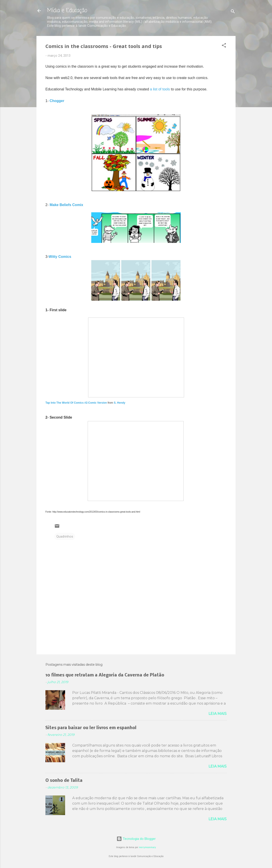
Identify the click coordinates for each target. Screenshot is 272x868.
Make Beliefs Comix (66, 205)
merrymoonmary (147, 847)
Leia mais (218, 714)
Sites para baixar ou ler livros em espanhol (91, 728)
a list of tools (160, 89)
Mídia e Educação (67, 11)
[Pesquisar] (233, 12)
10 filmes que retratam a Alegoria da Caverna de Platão (105, 675)
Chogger (57, 101)
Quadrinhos (65, 536)
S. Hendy (120, 403)
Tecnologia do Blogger (136, 839)
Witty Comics (60, 257)
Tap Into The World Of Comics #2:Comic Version (76, 403)
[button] (224, 46)
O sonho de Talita (64, 781)
